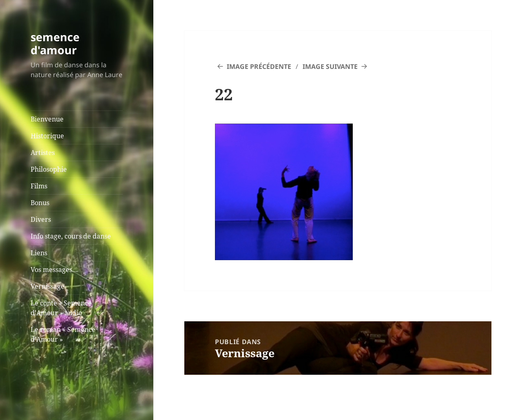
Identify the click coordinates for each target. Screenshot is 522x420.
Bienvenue (47, 119)
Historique (47, 136)
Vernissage (48, 286)
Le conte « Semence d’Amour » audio (61, 308)
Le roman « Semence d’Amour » (63, 334)
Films (39, 186)
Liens (39, 253)
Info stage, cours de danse (71, 236)
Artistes (43, 153)
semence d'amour (55, 43)
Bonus (40, 203)
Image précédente (259, 66)
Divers (41, 219)
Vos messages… (54, 270)
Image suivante (330, 66)
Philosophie (49, 169)
